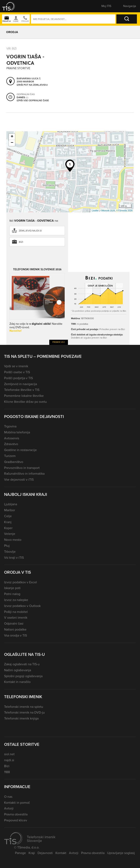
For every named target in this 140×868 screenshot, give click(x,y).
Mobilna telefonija (17, 432)
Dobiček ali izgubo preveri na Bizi (89, 338)
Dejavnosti (45, 853)
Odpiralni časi (14, 623)
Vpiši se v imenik (16, 366)
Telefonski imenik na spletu (24, 707)
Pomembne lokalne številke (24, 396)
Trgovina (10, 426)
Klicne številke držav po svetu (25, 402)
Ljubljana (11, 504)
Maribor (10, 510)
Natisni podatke (15, 629)
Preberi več (59, 342)
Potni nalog (12, 594)
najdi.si (9, 760)
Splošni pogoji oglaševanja (23, 676)
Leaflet (95, 211)
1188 (7, 772)
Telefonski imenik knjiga (21, 718)
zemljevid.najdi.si (30, 231)
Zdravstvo (11, 444)
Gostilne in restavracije (20, 450)
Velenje (10, 534)
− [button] (12, 143)
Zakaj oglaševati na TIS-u (22, 664)
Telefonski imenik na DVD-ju (24, 712)
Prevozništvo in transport (22, 468)
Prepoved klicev (16, 820)
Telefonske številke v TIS (22, 390)
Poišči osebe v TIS (17, 372)
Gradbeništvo (14, 462)
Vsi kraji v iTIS (14, 558)
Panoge (20, 853)
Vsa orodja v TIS (15, 635)
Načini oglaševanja (18, 670)
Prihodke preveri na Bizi (112, 329)
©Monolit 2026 (108, 211)
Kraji (32, 853)
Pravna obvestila (16, 814)
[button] (11, 6)
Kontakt (61, 853)
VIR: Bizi (11, 49)
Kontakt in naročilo (17, 682)
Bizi (21, 242)
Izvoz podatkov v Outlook (22, 606)
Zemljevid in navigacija (21, 384)
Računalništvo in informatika (24, 474)
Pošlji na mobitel (16, 612)
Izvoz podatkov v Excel (21, 582)
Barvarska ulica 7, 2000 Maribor (29, 80)
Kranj (8, 522)
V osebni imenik (16, 618)
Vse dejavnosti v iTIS (19, 479)
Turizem (10, 456)
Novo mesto (13, 540)
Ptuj (7, 546)
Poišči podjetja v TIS (18, 378)
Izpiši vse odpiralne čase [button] (33, 101)
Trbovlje (10, 552)
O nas (8, 797)
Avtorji (9, 808)
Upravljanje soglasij (121, 853)
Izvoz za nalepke (16, 600)
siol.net (9, 754)
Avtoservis (12, 438)
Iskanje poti (12, 588)
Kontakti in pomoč (17, 803)
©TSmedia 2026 (124, 211)
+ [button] (12, 137)
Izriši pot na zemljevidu (32, 85)
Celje (8, 516)
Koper (8, 528)
